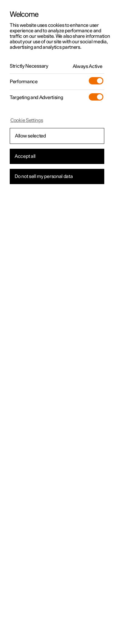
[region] (57, 322)
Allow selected (30, 136)
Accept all (25, 156)
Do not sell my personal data (44, 176)
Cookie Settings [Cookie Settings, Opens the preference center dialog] (27, 120)
